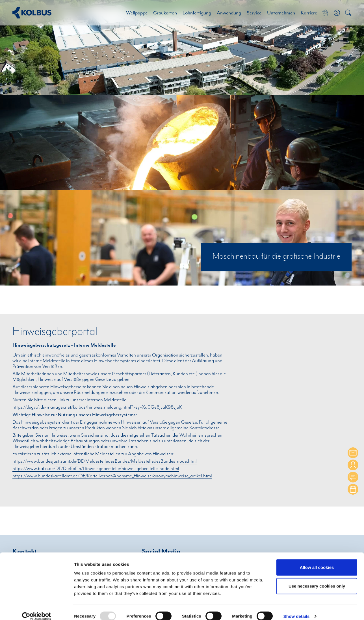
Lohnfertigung (197, 13)
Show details (297, 609)
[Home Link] (32, 13)
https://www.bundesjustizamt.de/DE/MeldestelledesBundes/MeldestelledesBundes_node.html (105, 461)
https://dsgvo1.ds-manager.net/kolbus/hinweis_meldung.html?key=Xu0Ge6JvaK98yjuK (97, 407)
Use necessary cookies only (317, 579)
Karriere (309, 13)
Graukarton (165, 13)
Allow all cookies (317, 560)
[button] (337, 13)
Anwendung (229, 13)
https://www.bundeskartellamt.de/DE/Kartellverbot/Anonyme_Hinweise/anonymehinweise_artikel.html (112, 476)
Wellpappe (137, 13)
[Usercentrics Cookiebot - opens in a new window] (37, 609)
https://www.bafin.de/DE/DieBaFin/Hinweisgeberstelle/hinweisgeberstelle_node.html (96, 469)
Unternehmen (281, 13)
